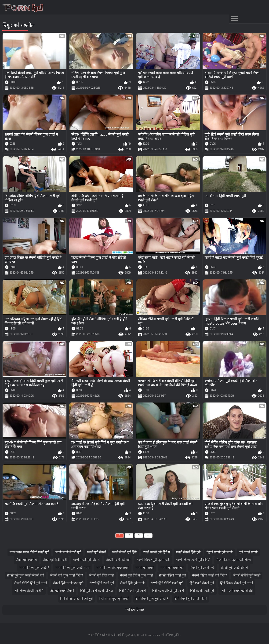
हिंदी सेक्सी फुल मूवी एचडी (114, 599)
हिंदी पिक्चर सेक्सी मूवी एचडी (236, 583)
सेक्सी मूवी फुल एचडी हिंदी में (67, 576)
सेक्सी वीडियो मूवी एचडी (247, 576)
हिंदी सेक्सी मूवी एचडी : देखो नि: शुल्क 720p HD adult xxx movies (127, 635)
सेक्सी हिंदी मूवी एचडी (132, 583)
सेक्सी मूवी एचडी (145, 568)
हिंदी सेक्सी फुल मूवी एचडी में (152, 599)
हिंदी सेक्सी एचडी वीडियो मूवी (76, 599)
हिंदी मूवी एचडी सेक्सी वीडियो (96, 591)
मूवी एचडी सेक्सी (248, 552)
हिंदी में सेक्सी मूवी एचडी (133, 591)
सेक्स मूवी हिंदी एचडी (55, 560)
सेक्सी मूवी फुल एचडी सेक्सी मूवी (25, 576)
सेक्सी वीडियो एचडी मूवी (172, 576)
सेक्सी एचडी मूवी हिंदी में (86, 560)
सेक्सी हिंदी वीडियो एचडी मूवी (167, 583)
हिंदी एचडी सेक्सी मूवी (202, 583)
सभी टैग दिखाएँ (134, 610)
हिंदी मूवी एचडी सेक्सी (62, 591)
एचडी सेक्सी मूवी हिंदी (124, 552)
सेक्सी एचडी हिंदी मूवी (118, 560)
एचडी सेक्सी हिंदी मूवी (188, 552)
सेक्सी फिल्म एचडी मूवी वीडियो (193, 560)
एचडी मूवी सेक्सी (97, 552)
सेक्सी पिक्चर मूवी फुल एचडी (153, 560)
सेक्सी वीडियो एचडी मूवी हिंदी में (210, 576)
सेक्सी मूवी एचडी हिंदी (202, 568)
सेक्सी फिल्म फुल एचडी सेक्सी (73, 568)
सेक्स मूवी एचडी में (26, 560)
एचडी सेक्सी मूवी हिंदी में (156, 552)
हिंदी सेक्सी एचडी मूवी (202, 591)
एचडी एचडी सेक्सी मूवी (68, 552)
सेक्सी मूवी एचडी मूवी (172, 568)
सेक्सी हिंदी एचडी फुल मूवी (68, 583)
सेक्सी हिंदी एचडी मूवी (102, 583)
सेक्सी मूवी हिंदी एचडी (102, 576)
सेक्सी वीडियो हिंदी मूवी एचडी (31, 583)
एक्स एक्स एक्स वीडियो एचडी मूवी (29, 552)
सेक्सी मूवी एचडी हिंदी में (234, 568)
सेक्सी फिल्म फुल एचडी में (34, 568)
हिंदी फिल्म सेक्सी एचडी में (29, 591)
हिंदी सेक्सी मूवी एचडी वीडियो (191, 599)
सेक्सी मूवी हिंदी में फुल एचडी (136, 576)
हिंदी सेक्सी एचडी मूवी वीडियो (237, 591)
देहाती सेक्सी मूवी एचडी (220, 552)
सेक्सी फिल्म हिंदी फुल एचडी (113, 568)
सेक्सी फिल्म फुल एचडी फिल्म (234, 560)
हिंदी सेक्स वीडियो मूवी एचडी (168, 591)
